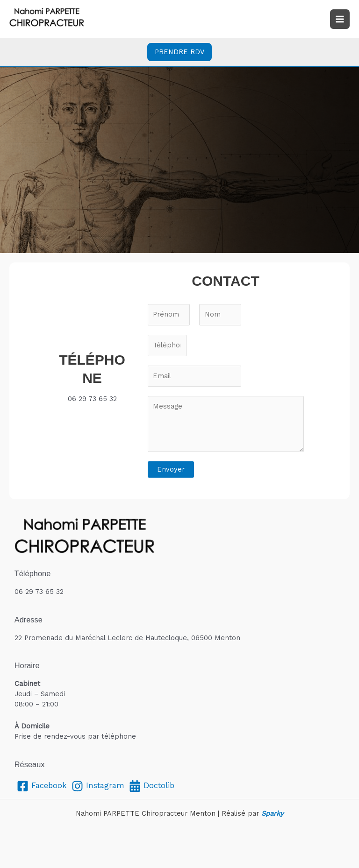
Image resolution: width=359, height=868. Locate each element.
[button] (179, 52)
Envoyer (171, 469)
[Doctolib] (152, 786)
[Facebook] (42, 786)
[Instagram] (98, 786)
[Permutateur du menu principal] (340, 19)
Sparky (273, 813)
